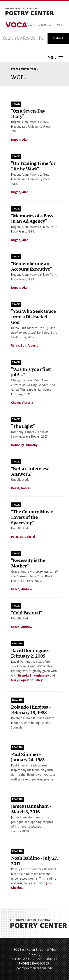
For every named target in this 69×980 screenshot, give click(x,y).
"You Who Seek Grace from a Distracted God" (33, 317)
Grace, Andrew (22, 589)
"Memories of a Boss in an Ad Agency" (32, 219)
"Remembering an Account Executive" (31, 267)
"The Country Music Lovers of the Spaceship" (32, 517)
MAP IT (52, 959)
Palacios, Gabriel (23, 537)
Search (59, 38)
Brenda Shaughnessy (34, 676)
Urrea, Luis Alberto (25, 346)
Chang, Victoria (22, 403)
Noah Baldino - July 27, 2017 (34, 861)
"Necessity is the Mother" (28, 563)
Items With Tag (24, 69)
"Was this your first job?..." (31, 372)
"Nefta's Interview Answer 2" (30, 472)
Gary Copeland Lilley (27, 680)
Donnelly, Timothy (24, 445)
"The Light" (23, 426)
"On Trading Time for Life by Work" (33, 166)
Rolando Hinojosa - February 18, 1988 (31, 710)
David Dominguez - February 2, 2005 (31, 653)
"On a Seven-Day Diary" (28, 114)
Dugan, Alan (20, 140)
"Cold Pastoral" (26, 613)
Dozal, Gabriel (21, 488)
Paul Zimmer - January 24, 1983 (28, 757)
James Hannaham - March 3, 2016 (31, 809)
